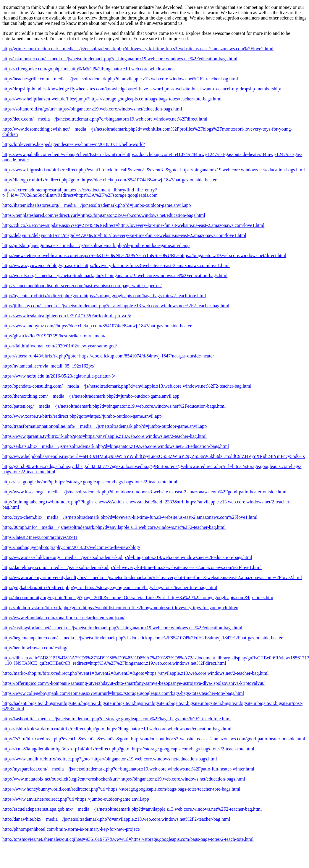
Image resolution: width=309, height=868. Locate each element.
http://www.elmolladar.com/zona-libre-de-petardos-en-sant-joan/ (63, 618)
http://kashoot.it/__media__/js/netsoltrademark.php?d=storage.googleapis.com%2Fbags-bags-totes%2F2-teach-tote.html (117, 719)
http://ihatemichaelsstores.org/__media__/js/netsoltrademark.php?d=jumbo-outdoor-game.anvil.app (97, 205)
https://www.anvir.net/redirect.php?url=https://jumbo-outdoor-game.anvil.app (76, 799)
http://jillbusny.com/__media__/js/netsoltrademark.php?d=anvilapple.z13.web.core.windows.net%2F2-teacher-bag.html (116, 306)
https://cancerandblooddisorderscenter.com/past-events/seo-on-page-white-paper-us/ (82, 286)
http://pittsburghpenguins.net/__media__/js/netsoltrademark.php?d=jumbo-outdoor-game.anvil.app (96, 245)
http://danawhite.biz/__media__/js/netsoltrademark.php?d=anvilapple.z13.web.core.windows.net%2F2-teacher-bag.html (116, 819)
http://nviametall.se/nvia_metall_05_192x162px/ (48, 366)
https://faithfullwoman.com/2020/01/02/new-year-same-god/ (60, 346)
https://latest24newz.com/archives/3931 (40, 537)
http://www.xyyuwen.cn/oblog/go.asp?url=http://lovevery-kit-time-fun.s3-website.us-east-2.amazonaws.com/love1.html (116, 265)
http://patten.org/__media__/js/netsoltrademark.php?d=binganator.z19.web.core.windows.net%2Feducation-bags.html (114, 406)
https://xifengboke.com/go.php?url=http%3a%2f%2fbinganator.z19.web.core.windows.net (88, 69)
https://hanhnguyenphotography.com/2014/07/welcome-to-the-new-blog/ (71, 547)
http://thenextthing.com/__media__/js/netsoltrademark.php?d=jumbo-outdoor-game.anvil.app (91, 396)
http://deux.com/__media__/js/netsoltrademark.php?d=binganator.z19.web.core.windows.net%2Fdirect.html (105, 119)
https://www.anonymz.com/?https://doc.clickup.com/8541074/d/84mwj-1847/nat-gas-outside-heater (97, 326)
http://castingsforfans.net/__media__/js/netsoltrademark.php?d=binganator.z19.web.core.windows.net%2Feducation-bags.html (122, 628)
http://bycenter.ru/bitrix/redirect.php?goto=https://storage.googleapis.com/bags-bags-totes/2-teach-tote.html (104, 296)
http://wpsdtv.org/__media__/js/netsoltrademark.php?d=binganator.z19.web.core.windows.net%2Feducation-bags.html (115, 275)
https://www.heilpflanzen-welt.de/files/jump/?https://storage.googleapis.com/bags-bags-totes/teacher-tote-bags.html (112, 99)
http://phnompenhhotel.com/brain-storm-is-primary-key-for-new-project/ (71, 829)
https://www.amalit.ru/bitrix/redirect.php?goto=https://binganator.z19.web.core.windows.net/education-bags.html (110, 759)
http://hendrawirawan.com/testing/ (35, 648)
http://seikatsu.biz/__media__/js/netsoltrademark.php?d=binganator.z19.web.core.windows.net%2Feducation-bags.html (116, 446)
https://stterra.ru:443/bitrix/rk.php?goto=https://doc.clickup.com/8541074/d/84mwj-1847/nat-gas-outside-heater (108, 356)
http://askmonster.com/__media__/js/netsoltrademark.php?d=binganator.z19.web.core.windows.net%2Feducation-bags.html (120, 59)
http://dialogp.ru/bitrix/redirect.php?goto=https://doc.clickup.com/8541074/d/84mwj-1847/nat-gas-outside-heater (109, 180)
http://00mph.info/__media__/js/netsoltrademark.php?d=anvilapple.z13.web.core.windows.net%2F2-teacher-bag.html (114, 527)
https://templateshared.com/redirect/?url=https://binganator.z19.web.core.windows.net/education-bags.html (104, 215)
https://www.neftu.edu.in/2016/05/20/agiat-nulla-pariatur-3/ (59, 376)
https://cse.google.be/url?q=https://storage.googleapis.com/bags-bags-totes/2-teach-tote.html (90, 482)
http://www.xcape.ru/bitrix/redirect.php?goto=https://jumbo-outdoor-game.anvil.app (82, 416)
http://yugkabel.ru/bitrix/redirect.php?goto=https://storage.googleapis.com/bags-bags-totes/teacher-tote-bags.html (110, 587)
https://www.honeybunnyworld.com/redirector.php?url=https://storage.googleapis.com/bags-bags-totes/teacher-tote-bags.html (121, 789)
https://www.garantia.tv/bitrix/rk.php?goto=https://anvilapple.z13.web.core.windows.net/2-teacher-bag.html (105, 436)
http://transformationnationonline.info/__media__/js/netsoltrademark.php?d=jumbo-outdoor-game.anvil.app (105, 426)
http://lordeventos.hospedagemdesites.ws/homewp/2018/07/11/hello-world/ (74, 144)
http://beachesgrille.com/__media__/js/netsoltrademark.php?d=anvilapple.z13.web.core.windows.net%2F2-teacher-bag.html (120, 79)
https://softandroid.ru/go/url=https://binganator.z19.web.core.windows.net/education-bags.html (92, 109)
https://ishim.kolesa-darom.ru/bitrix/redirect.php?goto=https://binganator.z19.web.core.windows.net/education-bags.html (117, 729)
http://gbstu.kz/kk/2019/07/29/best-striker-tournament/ (54, 336)
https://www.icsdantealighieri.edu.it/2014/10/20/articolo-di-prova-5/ (67, 316)
